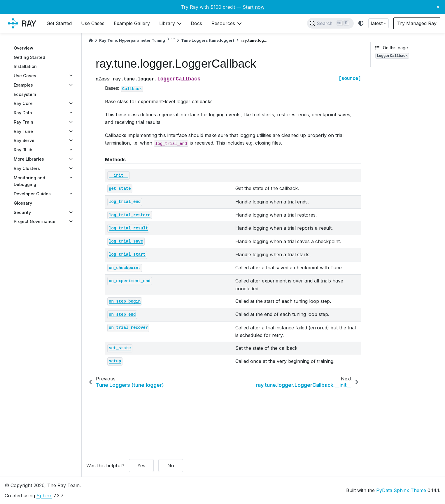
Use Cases (25, 76)
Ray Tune (23, 131)
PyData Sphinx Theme (401, 490)
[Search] (330, 23)
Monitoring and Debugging (29, 181)
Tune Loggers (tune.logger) (208, 40)
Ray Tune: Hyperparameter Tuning (132, 40)
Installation (25, 66)
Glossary (23, 203)
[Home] (91, 40)
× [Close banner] (438, 7)
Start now (254, 7)
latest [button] (377, 23)
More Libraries (29, 159)
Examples (23, 85)
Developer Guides (32, 194)
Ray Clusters (27, 168)
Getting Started (29, 57)
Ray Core (23, 103)
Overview (23, 48)
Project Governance (35, 221)
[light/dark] (361, 23)
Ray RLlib (23, 150)
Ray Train (23, 122)
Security (22, 212)
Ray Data (23, 113)
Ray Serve (24, 140)
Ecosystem (25, 94)
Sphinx (44, 496)
